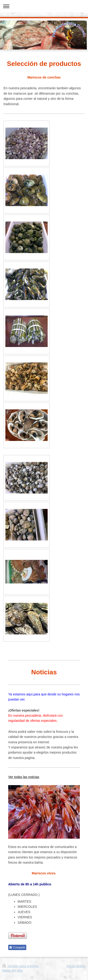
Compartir (17, 948)
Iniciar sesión (76, 966)
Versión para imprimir (21, 966)
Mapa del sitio (12, 970)
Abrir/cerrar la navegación (44, 6)
